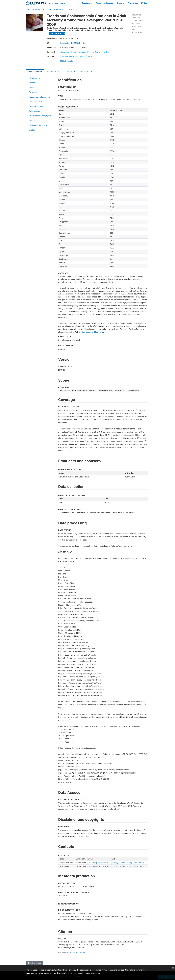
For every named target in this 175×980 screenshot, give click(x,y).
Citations (120, 3)
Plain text (82, 952)
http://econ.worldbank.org (92, 332)
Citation (32, 130)
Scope (32, 87)
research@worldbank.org (99, 862)
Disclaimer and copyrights (40, 116)
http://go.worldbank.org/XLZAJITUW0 (128, 862)
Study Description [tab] (35, 72)
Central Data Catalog (38, 9)
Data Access (34, 111)
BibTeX (75, 952)
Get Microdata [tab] (86, 71)
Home (28, 9)
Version (32, 83)
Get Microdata (57, 33)
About (98, 3)
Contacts (33, 120)
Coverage (33, 92)
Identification (34, 78)
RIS (70, 952)
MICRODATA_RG (52, 9)
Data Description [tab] (53, 71)
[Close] (173, 968)
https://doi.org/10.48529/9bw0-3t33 (73, 43)
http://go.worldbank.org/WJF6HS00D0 (128, 866)
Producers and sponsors (40, 97)
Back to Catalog (34, 963)
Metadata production (38, 125)
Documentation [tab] (69, 71)
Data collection (35, 101)
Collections (109, 3)
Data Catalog (87, 3)
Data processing (36, 106)
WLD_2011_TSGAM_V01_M (68, 9)
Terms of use (133, 3)
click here (95, 973)
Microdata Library (57, 3)
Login (145, 3)
